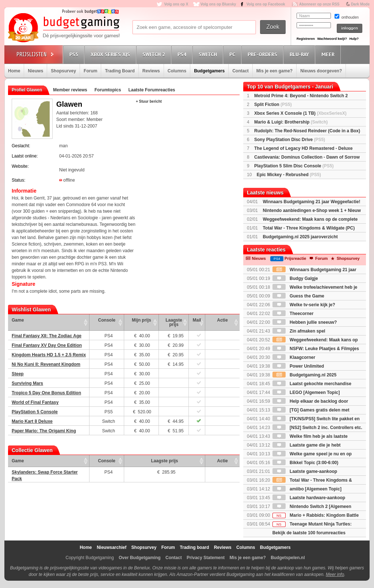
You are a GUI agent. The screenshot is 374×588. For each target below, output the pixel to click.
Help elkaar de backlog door (310, 401)
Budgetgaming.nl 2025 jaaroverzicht (300, 237)
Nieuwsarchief (112, 547)
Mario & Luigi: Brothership (291, 122)
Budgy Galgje (295, 278)
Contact (241, 71)
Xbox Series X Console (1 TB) (300, 113)
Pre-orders (264, 54)
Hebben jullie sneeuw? (305, 322)
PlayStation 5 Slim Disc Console (294, 166)
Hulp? (354, 39)
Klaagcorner (294, 357)
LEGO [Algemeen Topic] (306, 392)
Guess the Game (298, 296)
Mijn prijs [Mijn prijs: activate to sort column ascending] (142, 320)
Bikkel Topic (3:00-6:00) (306, 463)
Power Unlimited (298, 366)
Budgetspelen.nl (288, 558)
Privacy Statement (206, 558)
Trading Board (120, 71)
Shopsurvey (63, 71)
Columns (177, 71)
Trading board (194, 547)
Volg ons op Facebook (266, 4)
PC (233, 54)
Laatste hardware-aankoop (309, 498)
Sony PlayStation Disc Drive (290, 140)
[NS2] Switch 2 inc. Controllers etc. (317, 428)
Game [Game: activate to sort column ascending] (18, 320)
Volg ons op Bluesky (218, 4)
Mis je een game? (274, 71)
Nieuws (35, 71)
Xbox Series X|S (111, 54)
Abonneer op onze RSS (319, 4)
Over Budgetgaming (140, 558)
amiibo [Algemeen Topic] (307, 489)
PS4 (183, 54)
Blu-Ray (300, 54)
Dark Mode (360, 4)
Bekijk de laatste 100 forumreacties (309, 533)
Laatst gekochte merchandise (312, 384)
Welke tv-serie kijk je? (304, 305)
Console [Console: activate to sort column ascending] (107, 320)
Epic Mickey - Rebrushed (289, 175)
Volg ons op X (176, 4)
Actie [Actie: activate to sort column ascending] (222, 320)
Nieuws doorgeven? (321, 71)
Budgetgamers (209, 71)
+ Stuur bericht (149, 101)
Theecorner (293, 314)
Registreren (306, 39)
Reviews (151, 71)
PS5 (75, 54)
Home (14, 71)
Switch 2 (155, 54)
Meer (329, 54)
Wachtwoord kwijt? (332, 39)
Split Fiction (273, 105)
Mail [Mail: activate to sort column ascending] (197, 320)
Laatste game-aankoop (305, 471)
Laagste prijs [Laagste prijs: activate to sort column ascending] (174, 322)
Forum (90, 71)
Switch (209, 54)
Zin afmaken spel (299, 331)
